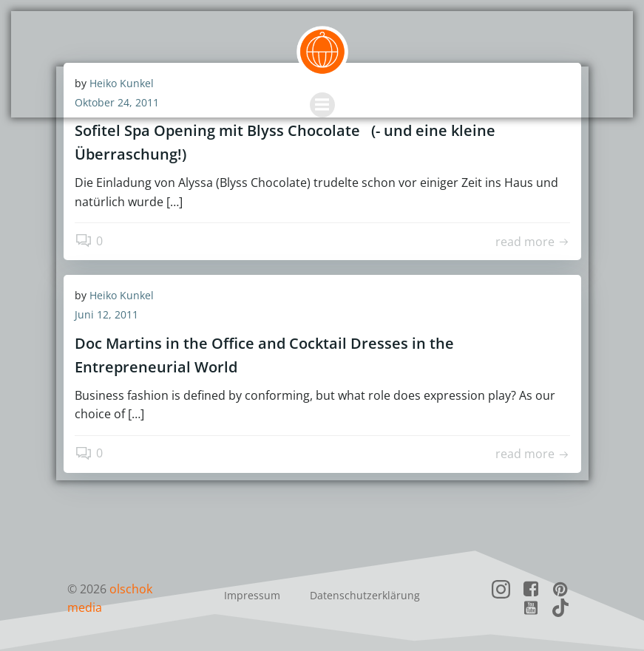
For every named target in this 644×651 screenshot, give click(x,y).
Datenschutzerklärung (365, 595)
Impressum (252, 595)
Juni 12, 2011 (106, 314)
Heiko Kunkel (122, 295)
